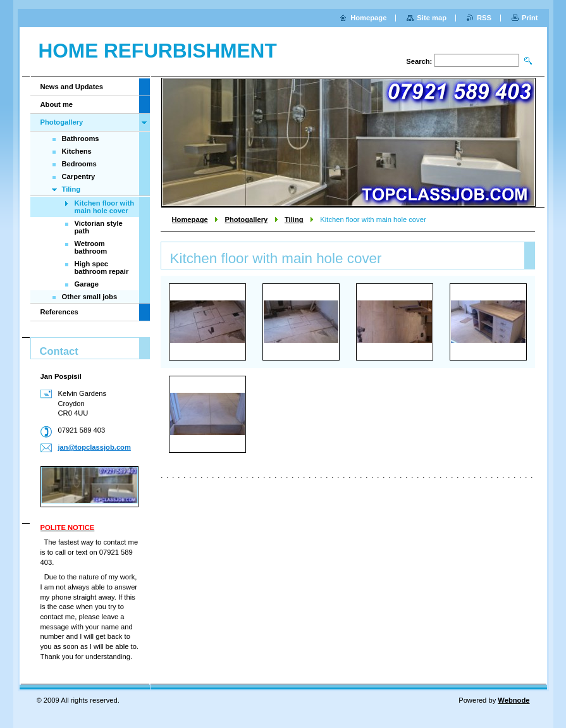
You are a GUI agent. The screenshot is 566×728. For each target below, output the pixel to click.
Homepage (190, 219)
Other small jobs (90, 297)
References (59, 312)
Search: (419, 61)
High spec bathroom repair (102, 268)
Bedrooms (79, 164)
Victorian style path (99, 227)
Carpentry (79, 176)
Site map (432, 18)
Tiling (294, 219)
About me (57, 104)
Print (530, 18)
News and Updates (72, 87)
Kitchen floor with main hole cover (104, 207)
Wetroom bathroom (91, 247)
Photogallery (246, 219)
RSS (484, 18)
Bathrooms (81, 139)
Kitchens (77, 151)
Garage (87, 284)
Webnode (514, 700)
